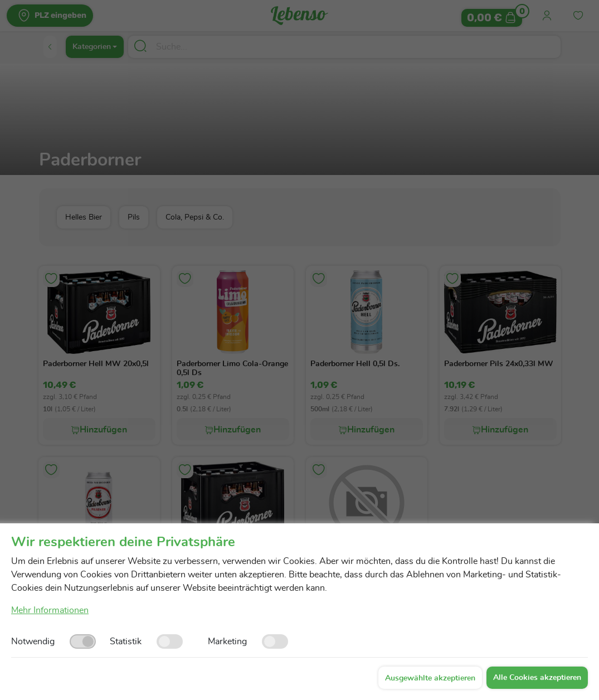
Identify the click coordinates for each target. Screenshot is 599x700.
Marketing (227, 641)
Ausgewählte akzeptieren (430, 678)
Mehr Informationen (50, 610)
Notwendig (33, 641)
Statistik (126, 641)
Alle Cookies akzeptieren (537, 678)
